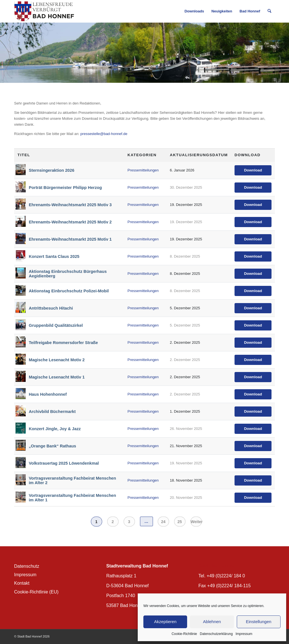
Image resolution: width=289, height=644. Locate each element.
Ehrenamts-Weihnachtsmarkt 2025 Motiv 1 (70, 239)
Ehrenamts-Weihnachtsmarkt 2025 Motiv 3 (70, 205)
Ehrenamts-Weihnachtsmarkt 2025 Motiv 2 (70, 222)
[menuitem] (194, 11)
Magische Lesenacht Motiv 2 (57, 360)
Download (253, 170)
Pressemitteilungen (143, 170)
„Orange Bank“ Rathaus (52, 446)
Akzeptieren (165, 622)
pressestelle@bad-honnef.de (104, 134)
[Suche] (269, 11)
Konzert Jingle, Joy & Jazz (55, 429)
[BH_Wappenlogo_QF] (44, 11)
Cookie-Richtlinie (184, 634)
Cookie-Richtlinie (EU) (36, 592)
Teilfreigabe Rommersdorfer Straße (63, 343)
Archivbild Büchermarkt (52, 412)
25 (180, 522)
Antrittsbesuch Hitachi (51, 308)
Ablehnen (212, 622)
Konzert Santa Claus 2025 (54, 256)
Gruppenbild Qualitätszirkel (56, 325)
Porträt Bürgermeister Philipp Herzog (65, 188)
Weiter (196, 522)
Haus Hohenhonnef (48, 394)
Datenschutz (27, 566)
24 (163, 522)
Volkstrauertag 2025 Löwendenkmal (64, 463)
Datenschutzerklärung (216, 634)
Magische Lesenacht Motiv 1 (57, 377)
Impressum (244, 634)
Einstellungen (259, 622)
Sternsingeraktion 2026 (52, 170)
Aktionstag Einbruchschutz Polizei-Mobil (69, 291)
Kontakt (22, 583)
